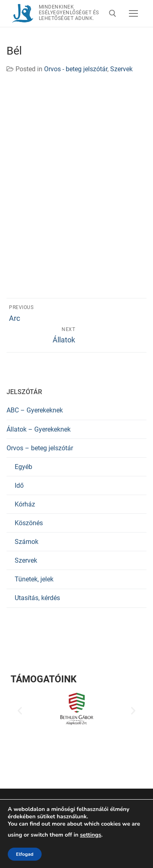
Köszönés (29, 523)
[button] (20, 711)
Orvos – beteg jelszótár (40, 448)
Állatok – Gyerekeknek (39, 429)
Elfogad (25, 854)
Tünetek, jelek (34, 579)
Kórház (25, 504)
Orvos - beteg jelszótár (76, 69)
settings (91, 835)
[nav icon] (133, 13)
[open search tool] (113, 13)
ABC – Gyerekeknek (35, 410)
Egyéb (23, 467)
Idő (19, 486)
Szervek (121, 69)
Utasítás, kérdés (37, 598)
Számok (27, 542)
